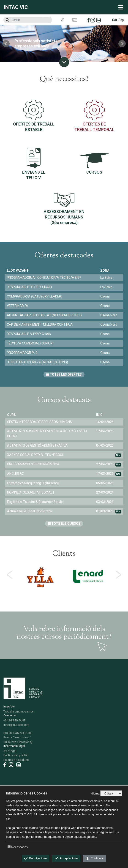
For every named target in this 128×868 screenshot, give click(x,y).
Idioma (95, 793)
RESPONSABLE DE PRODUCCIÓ (29, 287)
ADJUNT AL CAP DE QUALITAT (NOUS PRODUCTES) (44, 315)
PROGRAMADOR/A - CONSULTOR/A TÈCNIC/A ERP (44, 278)
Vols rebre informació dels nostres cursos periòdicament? (64, 633)
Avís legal (10, 751)
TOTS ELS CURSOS (64, 524)
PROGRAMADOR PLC (22, 353)
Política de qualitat (16, 755)
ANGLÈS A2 (15, 474)
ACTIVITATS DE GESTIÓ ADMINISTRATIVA (37, 445)
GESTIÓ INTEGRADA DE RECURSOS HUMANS (39, 422)
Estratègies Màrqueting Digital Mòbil (33, 483)
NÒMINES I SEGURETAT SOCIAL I (30, 492)
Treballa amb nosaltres (19, 711)
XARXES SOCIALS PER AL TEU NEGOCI (35, 455)
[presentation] (10, 575)
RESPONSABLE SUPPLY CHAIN (29, 334)
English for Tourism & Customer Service (36, 502)
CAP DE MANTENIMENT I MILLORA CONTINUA (40, 325)
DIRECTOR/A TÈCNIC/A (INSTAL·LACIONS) (37, 362)
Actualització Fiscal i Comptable (30, 511)
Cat (115, 20)
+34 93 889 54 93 (14, 720)
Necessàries (19, 847)
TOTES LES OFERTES (64, 374)
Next (122, 44)
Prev (6, 44)
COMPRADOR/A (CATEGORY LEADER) (35, 296)
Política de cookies (16, 760)
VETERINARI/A (18, 306)
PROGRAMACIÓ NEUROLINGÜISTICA (33, 464)
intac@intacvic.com (16, 725)
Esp (121, 20)
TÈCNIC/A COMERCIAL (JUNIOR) (30, 343)
